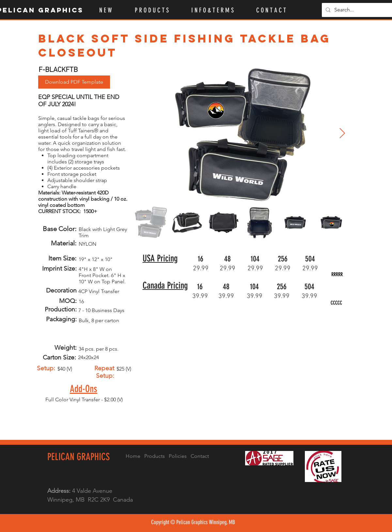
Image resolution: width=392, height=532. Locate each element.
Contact (200, 456)
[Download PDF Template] (74, 82)
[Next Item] (342, 134)
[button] (158, 10)
